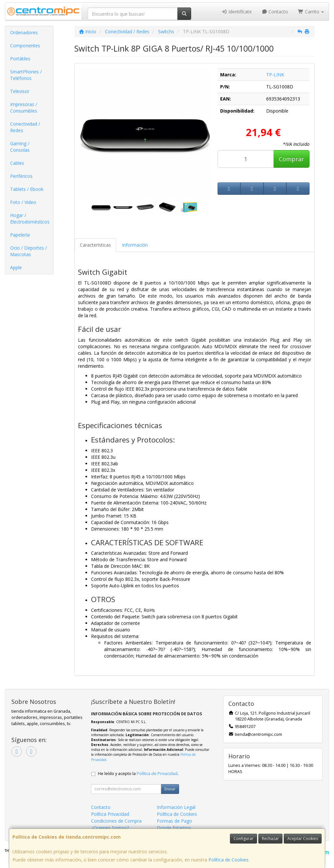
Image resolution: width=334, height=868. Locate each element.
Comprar (291, 159)
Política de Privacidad (157, 774)
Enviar (170, 789)
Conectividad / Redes (25, 127)
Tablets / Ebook (27, 189)
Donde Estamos (174, 828)
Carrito (311, 12)
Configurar (243, 838)
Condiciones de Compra (116, 821)
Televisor (20, 91)
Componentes (25, 46)
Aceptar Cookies (303, 838)
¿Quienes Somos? (110, 828)
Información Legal (176, 807)
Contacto (275, 12)
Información (135, 245)
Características (95, 245)
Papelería (20, 235)
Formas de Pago (175, 821)
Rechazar (270, 838)
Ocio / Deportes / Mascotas (29, 251)
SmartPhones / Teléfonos (26, 75)
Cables (17, 163)
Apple (16, 267)
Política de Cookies (228, 860)
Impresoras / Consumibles (24, 108)
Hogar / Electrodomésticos (30, 218)
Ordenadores (24, 32)
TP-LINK (275, 75)
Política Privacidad (110, 814)
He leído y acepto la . (138, 774)
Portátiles (20, 59)
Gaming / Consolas (20, 147)
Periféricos (21, 176)
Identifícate (236, 12)
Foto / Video (23, 202)
